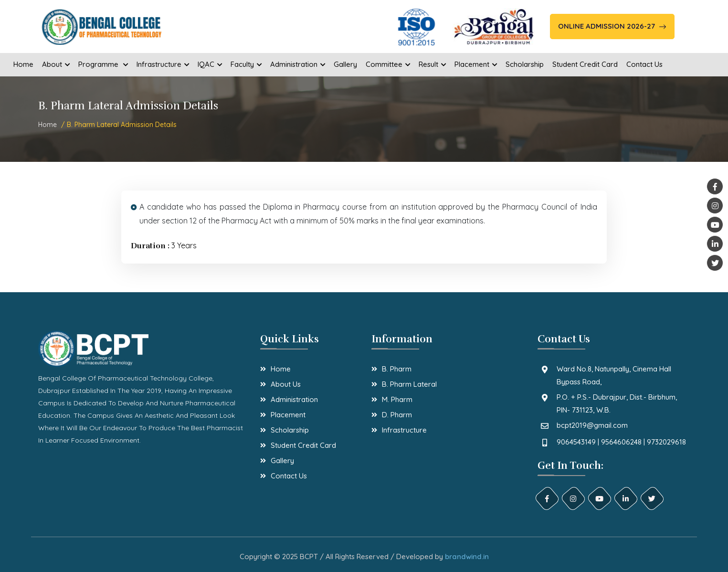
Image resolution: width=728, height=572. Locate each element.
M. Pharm (397, 399)
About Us (286, 384)
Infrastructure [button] (163, 64)
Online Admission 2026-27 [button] (612, 26)
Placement (288, 415)
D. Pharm (397, 415)
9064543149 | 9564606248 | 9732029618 (621, 442)
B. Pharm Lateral (409, 384)
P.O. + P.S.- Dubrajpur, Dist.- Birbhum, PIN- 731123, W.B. (617, 403)
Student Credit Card (585, 64)
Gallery (345, 64)
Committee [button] (388, 64)
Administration (294, 399)
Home (23, 64)
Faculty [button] (246, 64)
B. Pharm (397, 369)
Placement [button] (476, 64)
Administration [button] (298, 64)
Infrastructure (404, 430)
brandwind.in (467, 556)
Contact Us (644, 64)
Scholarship (525, 64)
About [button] (56, 64)
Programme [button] (103, 64)
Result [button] (432, 64)
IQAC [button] (210, 64)
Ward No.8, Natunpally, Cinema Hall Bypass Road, (614, 375)
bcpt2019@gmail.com (592, 425)
